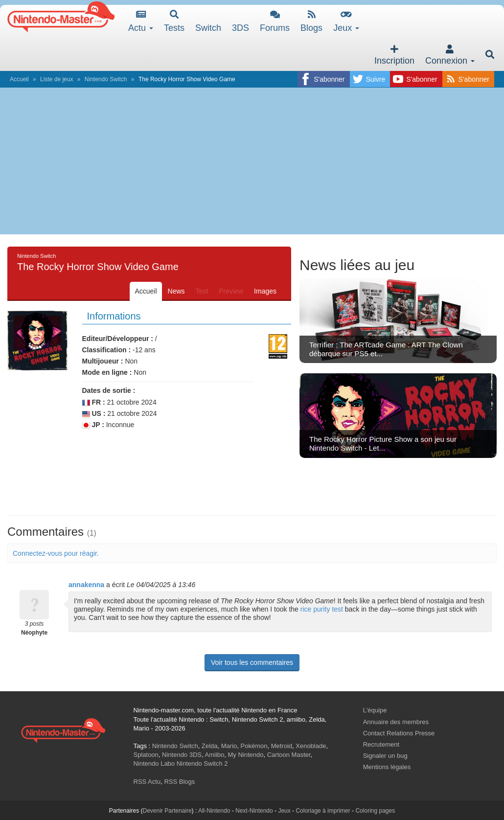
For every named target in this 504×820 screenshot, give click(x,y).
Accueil (19, 79)
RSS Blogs (179, 782)
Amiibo (215, 755)
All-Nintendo (214, 811)
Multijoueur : (103, 361)
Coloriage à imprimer (323, 811)
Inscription (394, 55)
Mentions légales (387, 767)
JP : (93, 425)
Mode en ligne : (107, 372)
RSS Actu (147, 782)
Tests (174, 21)
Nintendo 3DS (182, 755)
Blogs (311, 21)
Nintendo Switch (106, 79)
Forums (275, 21)
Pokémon (254, 746)
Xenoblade (311, 746)
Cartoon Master (289, 755)
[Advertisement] (252, 161)
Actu (141, 21)
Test (202, 291)
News (176, 291)
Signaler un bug (385, 756)
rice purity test (322, 609)
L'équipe (375, 710)
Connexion (450, 55)
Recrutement (381, 744)
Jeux (346, 21)
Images (265, 291)
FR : (94, 402)
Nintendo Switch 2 (202, 763)
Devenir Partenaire (167, 811)
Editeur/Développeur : (118, 339)
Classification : (107, 350)
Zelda (210, 746)
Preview (231, 291)
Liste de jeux (57, 79)
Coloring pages (375, 811)
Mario (229, 746)
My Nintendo (246, 755)
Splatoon (146, 755)
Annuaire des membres (396, 722)
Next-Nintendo (254, 811)
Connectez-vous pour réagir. (56, 553)
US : (94, 414)
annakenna (86, 585)
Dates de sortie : (109, 390)
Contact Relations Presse (399, 733)
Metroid (282, 746)
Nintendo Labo (154, 763)
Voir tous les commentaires (252, 662)
